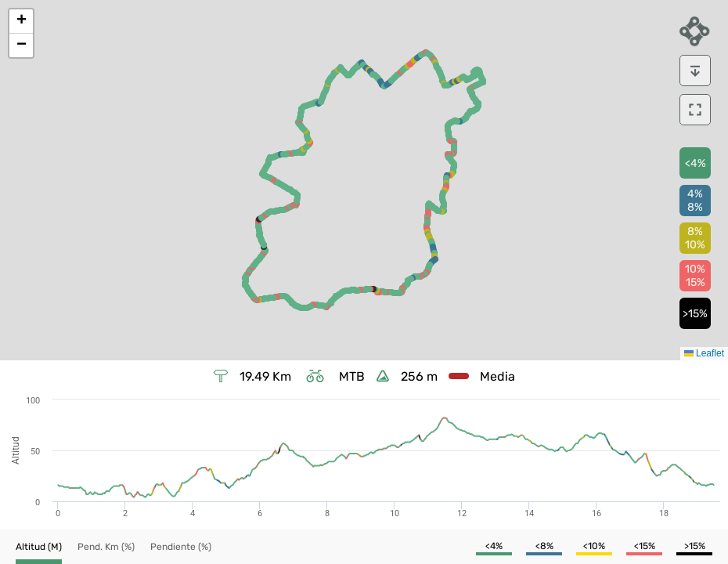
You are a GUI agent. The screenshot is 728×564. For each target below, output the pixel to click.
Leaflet (704, 353)
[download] (695, 70)
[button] (21, 22)
